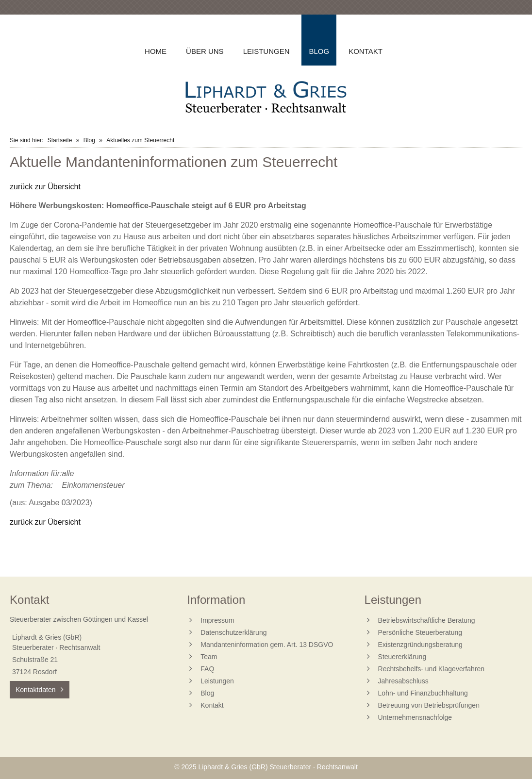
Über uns (205, 51)
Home (156, 51)
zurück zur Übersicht (45, 187)
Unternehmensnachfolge (415, 717)
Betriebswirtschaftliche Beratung (427, 620)
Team (209, 657)
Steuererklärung (402, 657)
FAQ (207, 669)
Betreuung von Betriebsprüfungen (429, 705)
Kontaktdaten (36, 690)
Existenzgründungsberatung (420, 645)
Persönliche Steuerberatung (420, 632)
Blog (89, 140)
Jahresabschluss (403, 681)
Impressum (217, 620)
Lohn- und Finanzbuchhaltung (423, 693)
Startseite (60, 140)
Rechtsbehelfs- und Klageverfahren (431, 669)
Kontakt (366, 51)
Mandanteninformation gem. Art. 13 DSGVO (267, 645)
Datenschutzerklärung (233, 632)
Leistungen (266, 51)
